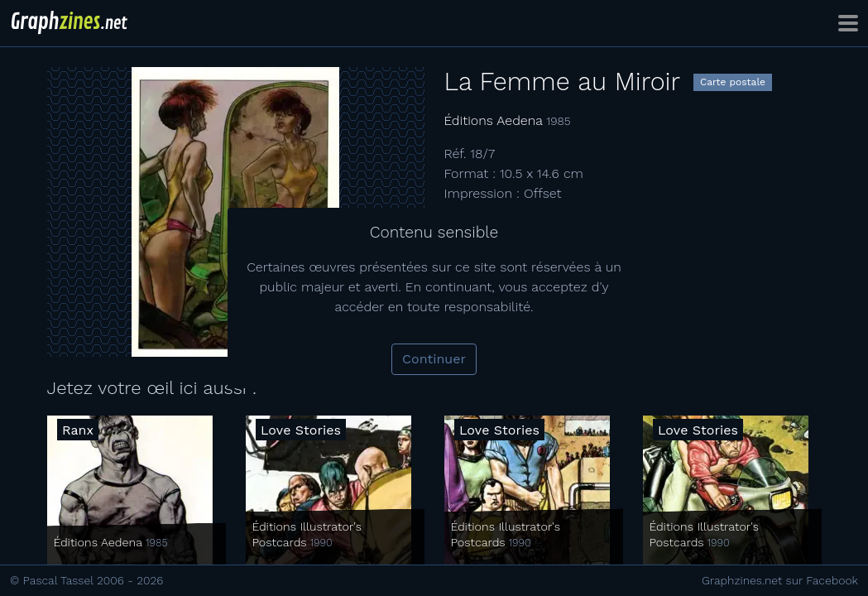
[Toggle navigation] (848, 23)
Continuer (434, 359)
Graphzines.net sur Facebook (780, 580)
